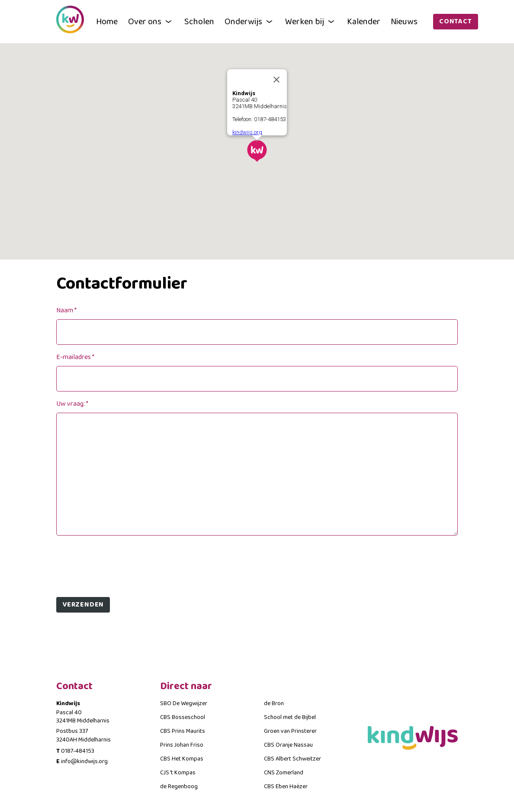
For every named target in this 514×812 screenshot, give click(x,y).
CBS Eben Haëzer (286, 786)
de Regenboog (179, 786)
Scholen (199, 22)
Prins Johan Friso (182, 745)
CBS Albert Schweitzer (292, 759)
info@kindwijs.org (84, 761)
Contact (456, 21)
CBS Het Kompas (182, 759)
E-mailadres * (75, 357)
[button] (257, 151)
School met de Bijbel (290, 717)
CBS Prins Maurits (183, 731)
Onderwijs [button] (250, 22)
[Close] (276, 80)
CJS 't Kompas (178, 773)
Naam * (66, 310)
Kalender (364, 22)
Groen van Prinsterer (290, 731)
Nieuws (404, 22)
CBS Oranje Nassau (288, 745)
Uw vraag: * (72, 404)
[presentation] (122, 563)
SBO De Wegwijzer (184, 703)
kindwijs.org (247, 132)
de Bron (274, 703)
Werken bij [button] (311, 22)
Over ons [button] (151, 22)
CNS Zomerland (284, 773)
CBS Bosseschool (183, 717)
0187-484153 (78, 751)
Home (107, 22)
